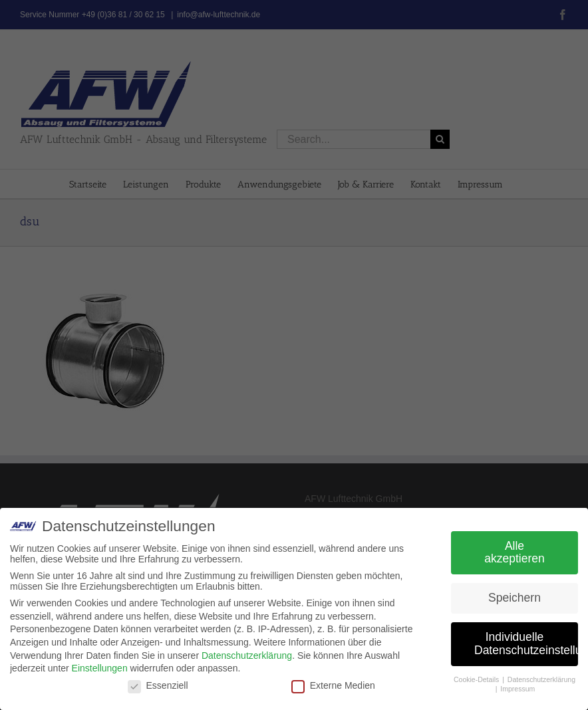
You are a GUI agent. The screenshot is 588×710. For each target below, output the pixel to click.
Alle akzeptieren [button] (514, 552)
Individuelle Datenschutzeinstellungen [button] (526, 644)
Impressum (517, 689)
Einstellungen (100, 668)
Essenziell (158, 685)
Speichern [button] (514, 598)
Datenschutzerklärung (247, 655)
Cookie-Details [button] (477, 679)
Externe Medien (333, 685)
